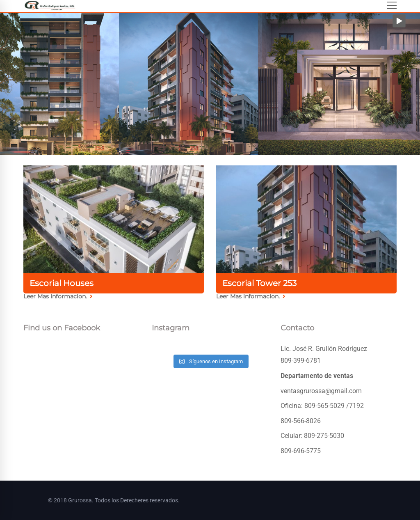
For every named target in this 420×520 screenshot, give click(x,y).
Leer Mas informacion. (58, 296)
